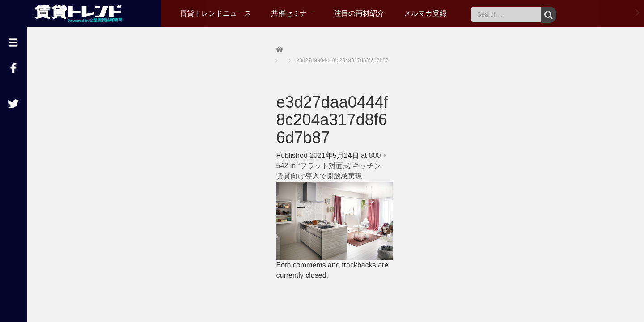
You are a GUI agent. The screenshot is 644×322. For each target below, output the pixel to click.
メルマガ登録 (425, 13)
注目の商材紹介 (359, 13)
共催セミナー (292, 13)
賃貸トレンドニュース (216, 13)
